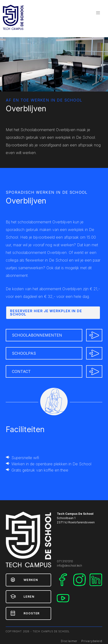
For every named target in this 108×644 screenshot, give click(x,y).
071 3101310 (65, 561)
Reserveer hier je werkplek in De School (46, 313)
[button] (98, 13)
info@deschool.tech (69, 566)
